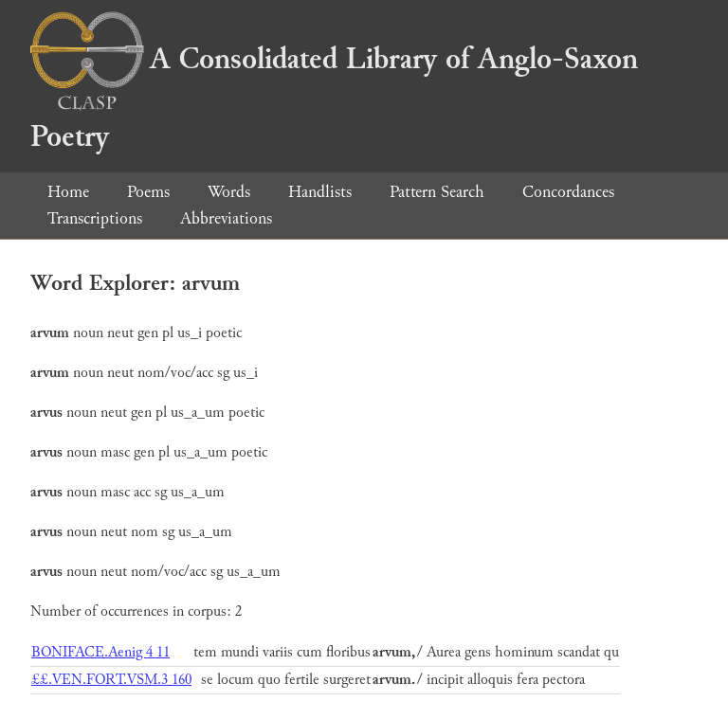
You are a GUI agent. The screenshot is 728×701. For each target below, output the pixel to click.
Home (68, 192)
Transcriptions (95, 218)
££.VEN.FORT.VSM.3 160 (111, 680)
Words (229, 192)
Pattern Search (437, 192)
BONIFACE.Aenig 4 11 (100, 652)
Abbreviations (226, 218)
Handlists (320, 192)
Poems (148, 192)
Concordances (568, 192)
